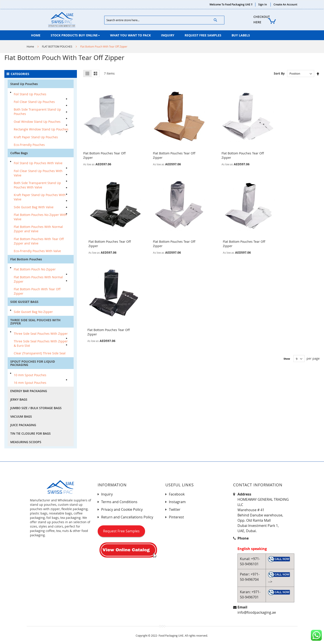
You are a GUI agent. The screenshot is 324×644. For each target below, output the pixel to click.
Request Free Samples (121, 531)
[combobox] (164, 20)
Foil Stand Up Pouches (30, 94)
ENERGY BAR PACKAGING (29, 391)
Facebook (177, 494)
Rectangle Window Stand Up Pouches (41, 129)
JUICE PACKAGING (23, 425)
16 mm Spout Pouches (30, 383)
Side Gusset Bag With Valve (34, 207)
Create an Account (285, 4)
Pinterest (176, 517)
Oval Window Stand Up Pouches (37, 122)
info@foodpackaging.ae (257, 612)
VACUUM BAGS (21, 416)
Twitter (175, 509)
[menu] (162, 35)
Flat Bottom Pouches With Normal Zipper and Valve (38, 229)
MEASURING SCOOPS (26, 442)
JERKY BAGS (19, 399)
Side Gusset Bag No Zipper (33, 312)
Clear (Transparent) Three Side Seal (40, 353)
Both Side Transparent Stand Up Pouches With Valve (37, 185)
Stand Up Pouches (24, 84)
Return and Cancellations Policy (127, 517)
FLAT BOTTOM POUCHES (57, 46)
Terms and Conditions (119, 502)
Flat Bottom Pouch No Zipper (35, 269)
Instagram (177, 502)
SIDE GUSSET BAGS (24, 302)
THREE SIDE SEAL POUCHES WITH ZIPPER (35, 322)
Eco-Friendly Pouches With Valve (37, 251)
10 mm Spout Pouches (30, 375)
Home (30, 46)
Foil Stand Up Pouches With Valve (38, 163)
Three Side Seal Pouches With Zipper (41, 334)
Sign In (263, 4)
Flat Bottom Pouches (26, 259)
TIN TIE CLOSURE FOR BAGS (30, 433)
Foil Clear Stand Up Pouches (34, 102)
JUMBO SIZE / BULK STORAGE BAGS (36, 408)
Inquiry (107, 494)
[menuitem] (36, 35)
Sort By (279, 73)
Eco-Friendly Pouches (29, 145)
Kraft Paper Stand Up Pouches (36, 137)
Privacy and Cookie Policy (122, 509)
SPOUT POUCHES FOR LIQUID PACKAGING (33, 363)
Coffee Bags (19, 153)
